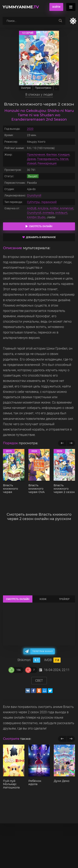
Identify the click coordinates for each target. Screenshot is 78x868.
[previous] (62, 739)
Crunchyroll (34, 195)
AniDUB (32, 208)
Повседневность (48, 159)
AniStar (54, 208)
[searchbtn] (60, 21)
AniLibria (43, 208)
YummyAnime (21, 7)
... (56, 88)
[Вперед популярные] (71, 443)
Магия (64, 159)
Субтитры (33, 202)
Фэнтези (51, 155)
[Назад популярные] (62, 443)
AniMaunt (61, 213)
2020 (30, 129)
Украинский (49, 202)
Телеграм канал (43, 651)
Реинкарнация (47, 163)
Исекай (32, 163)
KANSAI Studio (36, 217)
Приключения (36, 155)
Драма (31, 159)
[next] (71, 739)
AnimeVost (67, 208)
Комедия (64, 155)
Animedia (48, 213)
